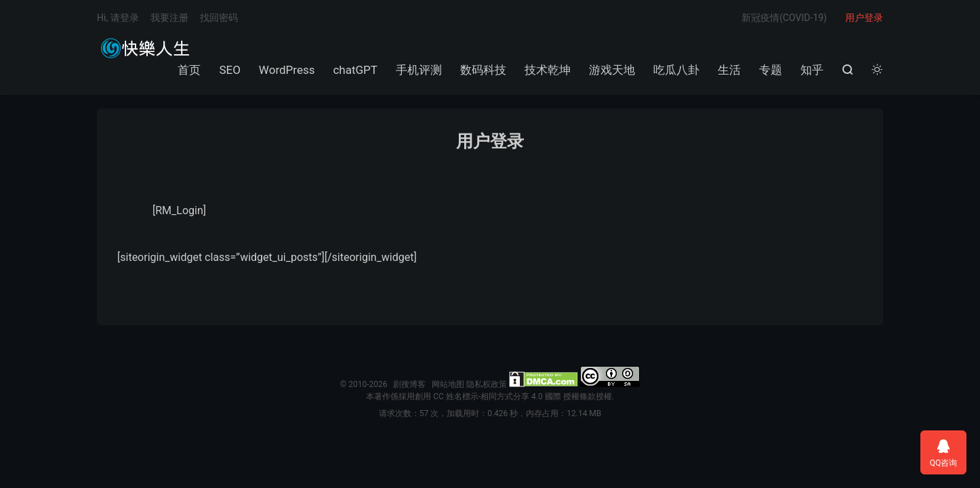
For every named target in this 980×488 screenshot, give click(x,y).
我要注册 (169, 18)
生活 (729, 70)
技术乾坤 (548, 70)
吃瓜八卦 (676, 70)
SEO (229, 70)
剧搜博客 (144, 48)
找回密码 (219, 18)
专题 (771, 70)
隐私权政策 (487, 384)
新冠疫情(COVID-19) (784, 18)
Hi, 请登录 (118, 18)
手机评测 (419, 70)
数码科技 (483, 70)
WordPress (287, 70)
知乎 (812, 70)
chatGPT (355, 70)
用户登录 (864, 18)
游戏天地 (612, 70)
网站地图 (448, 384)
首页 (189, 70)
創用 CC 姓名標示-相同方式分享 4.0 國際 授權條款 (505, 396)
